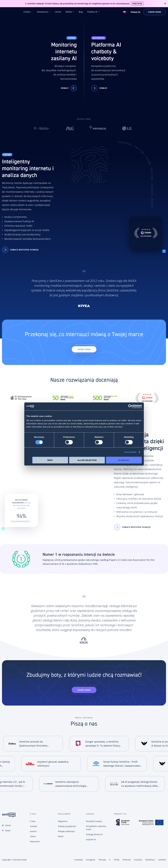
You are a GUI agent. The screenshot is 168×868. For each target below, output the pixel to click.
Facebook (79, 860)
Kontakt (33, 826)
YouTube (138, 860)
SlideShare (150, 860)
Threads (102, 860)
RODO (61, 836)
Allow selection (87, 460)
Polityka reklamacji (66, 831)
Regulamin (63, 821)
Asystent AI (91, 839)
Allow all (124, 460)
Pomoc (8, 825)
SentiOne (18, 860)
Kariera (33, 831)
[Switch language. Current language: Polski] (125, 12)
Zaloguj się (135, 12)
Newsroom (35, 841)
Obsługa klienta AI (94, 834)
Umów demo (84, 349)
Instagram (91, 860)
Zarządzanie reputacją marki (96, 828)
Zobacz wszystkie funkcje (22, 250)
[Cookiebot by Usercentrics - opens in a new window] (130, 406)
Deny (50, 460)
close (165, 4)
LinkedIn (162, 860)
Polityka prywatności (67, 826)
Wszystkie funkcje (94, 821)
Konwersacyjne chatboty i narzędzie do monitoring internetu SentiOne (9, 12)
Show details (130, 452)
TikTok (117, 860)
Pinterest (127, 860)
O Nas (33, 821)
